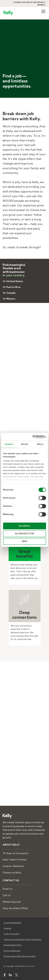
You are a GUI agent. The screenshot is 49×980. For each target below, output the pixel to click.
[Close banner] (45, 437)
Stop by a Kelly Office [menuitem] (15, 908)
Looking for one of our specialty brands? (29, 4)
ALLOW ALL (24, 526)
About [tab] (40, 444)
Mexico (9, 299)
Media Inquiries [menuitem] (12, 902)
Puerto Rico (12, 287)
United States (13, 281)
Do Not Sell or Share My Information (20, 956)
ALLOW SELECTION (24, 534)
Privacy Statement (12, 951)
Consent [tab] (9, 444)
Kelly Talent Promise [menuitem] (15, 860)
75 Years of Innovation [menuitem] (16, 853)
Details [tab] (24, 444)
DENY (25, 541)
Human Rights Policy (13, 945)
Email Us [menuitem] (8, 889)
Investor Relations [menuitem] (13, 866)
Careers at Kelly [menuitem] (12, 873)
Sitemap (7, 928)
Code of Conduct (12, 934)
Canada (9, 293)
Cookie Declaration (12, 923)
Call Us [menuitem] (7, 895)
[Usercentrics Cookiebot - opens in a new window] (33, 437)
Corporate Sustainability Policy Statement (23, 939)
